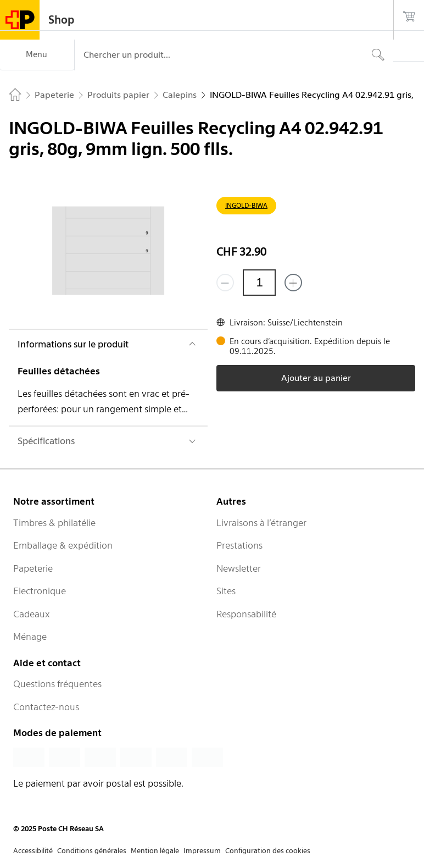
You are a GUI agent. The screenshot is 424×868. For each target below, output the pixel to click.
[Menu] (37, 55)
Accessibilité (33, 851)
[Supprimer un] (225, 283)
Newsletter (239, 568)
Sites (226, 591)
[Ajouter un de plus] (293, 283)
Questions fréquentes (57, 684)
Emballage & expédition (63, 545)
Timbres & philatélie (54, 523)
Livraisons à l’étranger (261, 523)
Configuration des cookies (268, 851)
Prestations (239, 545)
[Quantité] (259, 283)
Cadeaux (32, 614)
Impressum (202, 851)
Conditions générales (92, 851)
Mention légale (155, 851)
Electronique (40, 591)
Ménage (30, 637)
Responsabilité (246, 614)
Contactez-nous (46, 707)
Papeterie (33, 568)
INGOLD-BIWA (246, 205)
